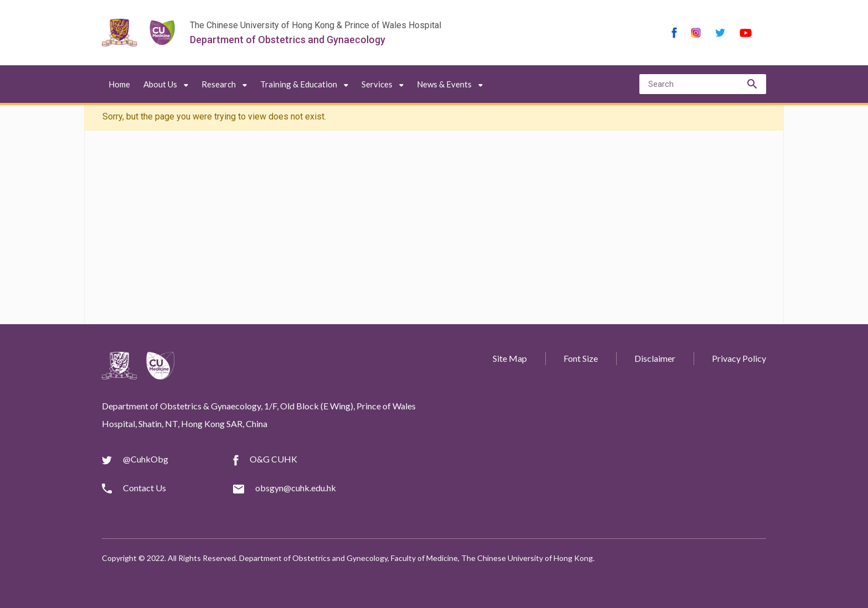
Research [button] (224, 84)
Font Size (581, 358)
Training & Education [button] (304, 84)
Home (119, 84)
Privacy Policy (739, 358)
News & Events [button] (450, 84)
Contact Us (144, 488)
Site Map (510, 358)
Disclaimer (655, 358)
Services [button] (383, 84)
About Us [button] (166, 84)
